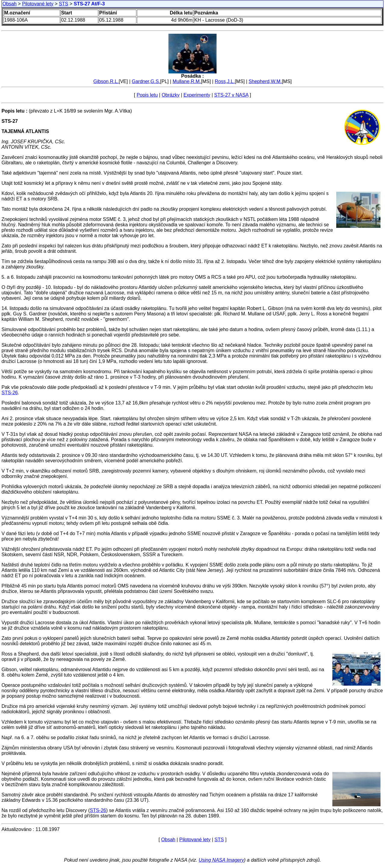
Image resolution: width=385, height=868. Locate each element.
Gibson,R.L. (106, 81)
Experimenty (197, 95)
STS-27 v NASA (231, 95)
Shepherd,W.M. (265, 81)
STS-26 (10, 393)
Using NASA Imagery (221, 860)
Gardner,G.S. (146, 81)
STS (64, 4)
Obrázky (171, 95)
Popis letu (147, 95)
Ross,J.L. (225, 81)
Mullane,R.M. (187, 81)
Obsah (9, 4)
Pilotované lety (38, 4)
